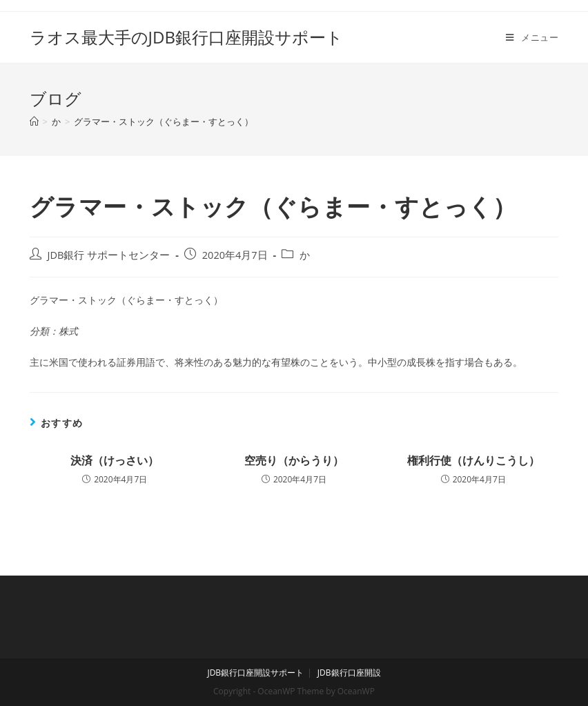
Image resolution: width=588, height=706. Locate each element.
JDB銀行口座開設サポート (255, 673)
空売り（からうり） (294, 460)
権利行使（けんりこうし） (473, 460)
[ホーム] (34, 121)
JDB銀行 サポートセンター (109, 255)
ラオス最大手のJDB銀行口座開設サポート (186, 37)
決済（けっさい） (115, 460)
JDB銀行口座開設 (349, 673)
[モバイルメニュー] (532, 37)
